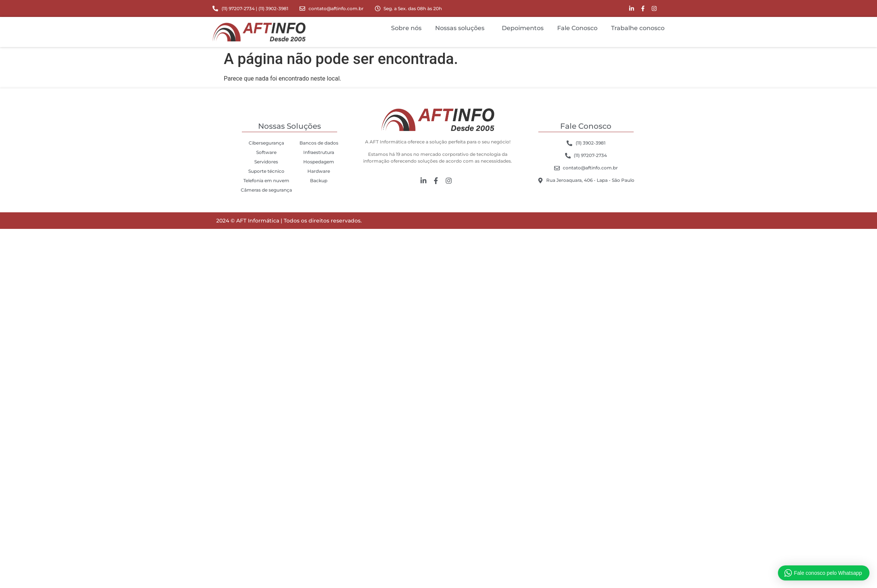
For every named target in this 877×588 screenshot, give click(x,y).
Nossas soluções (462, 28)
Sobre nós (406, 28)
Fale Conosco (577, 28)
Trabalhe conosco (638, 28)
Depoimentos (523, 28)
